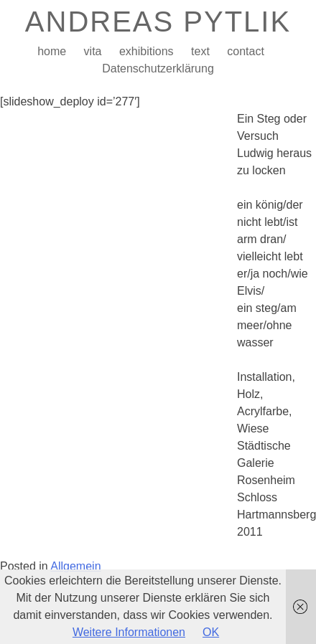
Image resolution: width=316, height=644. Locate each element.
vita (93, 51)
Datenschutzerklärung (158, 68)
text (200, 51)
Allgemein (75, 566)
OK (211, 632)
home (52, 51)
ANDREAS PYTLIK (158, 22)
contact (246, 51)
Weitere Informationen (129, 632)
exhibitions (147, 51)
